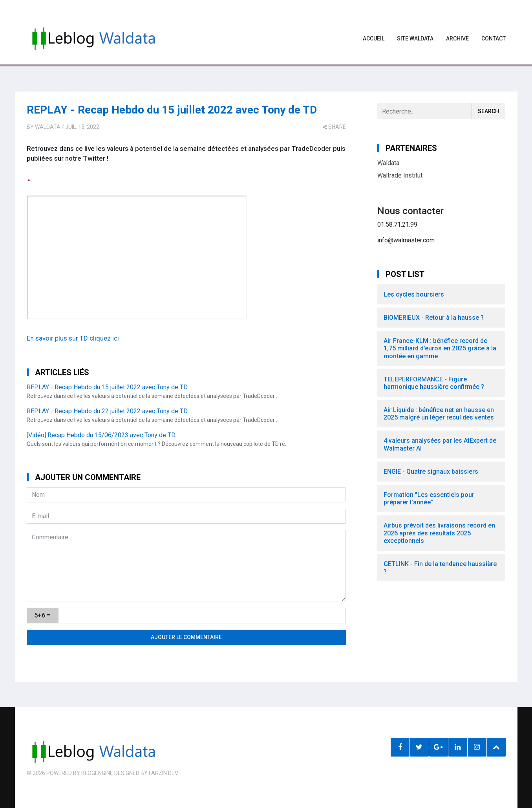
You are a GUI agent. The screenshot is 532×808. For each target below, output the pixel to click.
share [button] (334, 127)
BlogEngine (97, 773)
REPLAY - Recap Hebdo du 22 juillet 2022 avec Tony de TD (107, 411)
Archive (457, 38)
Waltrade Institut (400, 175)
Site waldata (415, 38)
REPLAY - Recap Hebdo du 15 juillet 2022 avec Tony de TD (172, 110)
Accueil (374, 38)
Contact (494, 38)
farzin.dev (164, 773)
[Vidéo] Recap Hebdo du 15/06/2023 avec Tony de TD (101, 435)
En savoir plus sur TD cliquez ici (73, 338)
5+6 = (42, 615)
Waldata (48, 127)
